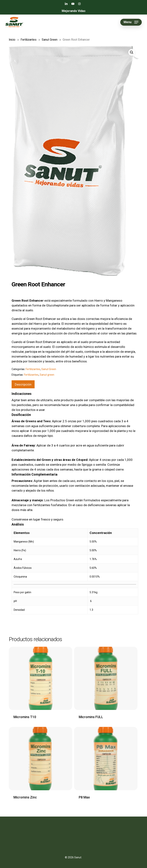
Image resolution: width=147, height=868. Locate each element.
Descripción (23, 384)
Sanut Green (50, 40)
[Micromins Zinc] (40, 758)
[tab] (23, 384)
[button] (131, 22)
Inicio (12, 40)
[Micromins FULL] (106, 678)
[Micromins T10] (40, 678)
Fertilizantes (29, 40)
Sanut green (47, 375)
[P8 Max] (106, 758)
